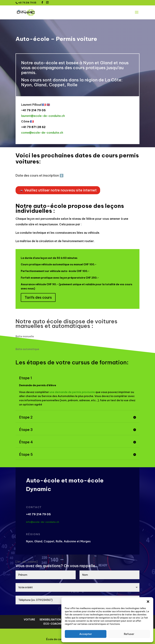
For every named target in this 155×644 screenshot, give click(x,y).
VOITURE (29, 620)
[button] (148, 602)
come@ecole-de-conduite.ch (42, 133)
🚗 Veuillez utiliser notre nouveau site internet (58, 190)
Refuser (129, 634)
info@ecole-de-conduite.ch (43, 522)
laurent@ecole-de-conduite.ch (43, 116)
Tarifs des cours (38, 297)
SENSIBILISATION (50, 620)
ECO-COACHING (54, 624)
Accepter (86, 634)
